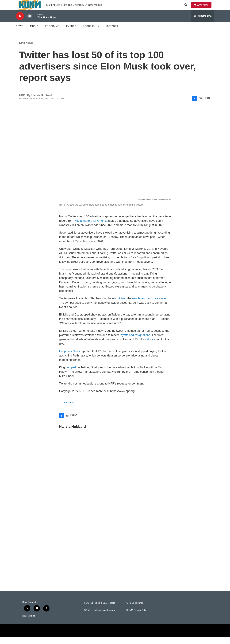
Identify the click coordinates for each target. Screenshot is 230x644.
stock (150, 347)
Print (207, 105)
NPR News (26, 50)
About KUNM (91, 33)
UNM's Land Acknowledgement (100, 617)
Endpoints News (69, 358)
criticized (121, 306)
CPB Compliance (135, 610)
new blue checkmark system (150, 306)
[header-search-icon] (187, 8)
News (20, 33)
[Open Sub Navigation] (26, 33)
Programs (52, 33)
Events (71, 33)
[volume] (30, 23)
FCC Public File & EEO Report (100, 610)
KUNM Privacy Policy (137, 617)
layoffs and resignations (135, 342)
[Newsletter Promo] (115, 528)
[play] (20, 23)
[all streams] (203, 23)
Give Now (204, 8)
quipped (71, 375)
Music (34, 33)
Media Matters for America (91, 228)
